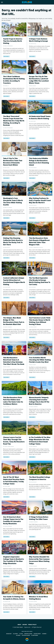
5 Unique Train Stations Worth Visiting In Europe (38, 40)
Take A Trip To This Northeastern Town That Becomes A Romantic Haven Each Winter (13, 162)
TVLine (21, 634)
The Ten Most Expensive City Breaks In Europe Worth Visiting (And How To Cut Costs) (40, 281)
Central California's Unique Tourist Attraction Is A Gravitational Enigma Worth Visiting (14, 281)
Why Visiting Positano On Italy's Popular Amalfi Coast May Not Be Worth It (40, 200)
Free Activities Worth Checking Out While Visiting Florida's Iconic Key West (40, 360)
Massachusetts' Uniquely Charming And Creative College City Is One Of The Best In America (39, 401)
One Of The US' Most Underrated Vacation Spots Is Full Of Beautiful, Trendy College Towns (14, 480)
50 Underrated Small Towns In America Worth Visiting (40, 118)
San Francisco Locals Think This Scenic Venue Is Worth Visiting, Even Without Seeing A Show (40, 321)
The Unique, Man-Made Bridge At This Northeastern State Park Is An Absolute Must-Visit (14, 321)
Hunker (44, 634)
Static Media (20, 627)
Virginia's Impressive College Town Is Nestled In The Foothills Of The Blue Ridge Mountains (13, 560)
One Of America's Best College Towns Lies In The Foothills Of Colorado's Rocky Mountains (13, 520)
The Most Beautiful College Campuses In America (40, 478)
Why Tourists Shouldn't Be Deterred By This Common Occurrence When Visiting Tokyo (39, 560)
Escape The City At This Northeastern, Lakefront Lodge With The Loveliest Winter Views (39, 80)
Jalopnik (15, 634)
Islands (18, 635)
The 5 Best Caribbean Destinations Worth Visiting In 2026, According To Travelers (14, 80)
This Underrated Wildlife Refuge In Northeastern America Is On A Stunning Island (39, 162)
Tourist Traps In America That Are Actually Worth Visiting (13, 41)
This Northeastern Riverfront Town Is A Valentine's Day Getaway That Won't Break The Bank (14, 361)
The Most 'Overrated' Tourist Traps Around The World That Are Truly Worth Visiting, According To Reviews (14, 121)
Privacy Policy (32, 625)
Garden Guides (28, 634)
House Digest (37, 634)
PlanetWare (35, 635)
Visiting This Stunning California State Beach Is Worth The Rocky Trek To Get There (13, 241)
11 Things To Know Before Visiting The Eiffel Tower (39, 518)
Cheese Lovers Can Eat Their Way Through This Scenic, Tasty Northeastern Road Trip (14, 441)
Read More (6, 56)
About (19, 625)
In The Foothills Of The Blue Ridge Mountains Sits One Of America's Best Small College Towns (40, 441)
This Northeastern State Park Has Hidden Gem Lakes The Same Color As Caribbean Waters (13, 401)
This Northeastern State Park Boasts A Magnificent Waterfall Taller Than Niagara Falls (39, 241)
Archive (25, 625)
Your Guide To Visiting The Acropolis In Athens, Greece (14, 598)
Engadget (9, 634)
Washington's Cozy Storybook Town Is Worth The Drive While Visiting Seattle (13, 202)
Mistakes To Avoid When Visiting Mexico (38, 598)
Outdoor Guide (26, 635)
